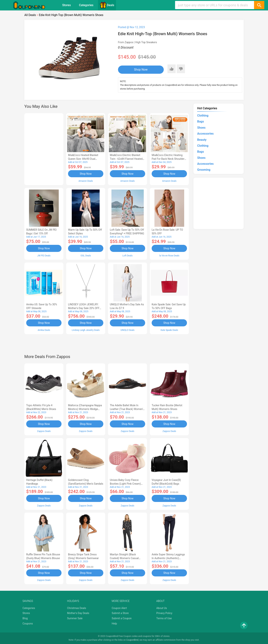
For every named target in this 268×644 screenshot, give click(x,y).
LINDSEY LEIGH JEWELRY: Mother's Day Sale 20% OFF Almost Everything (84, 308)
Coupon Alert (119, 608)
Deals (107, 5)
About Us (162, 608)
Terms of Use (164, 618)
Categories (86, 5)
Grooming (204, 170)
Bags (201, 121)
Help (114, 624)
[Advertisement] (44, 149)
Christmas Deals (77, 608)
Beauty (202, 140)
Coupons (28, 624)
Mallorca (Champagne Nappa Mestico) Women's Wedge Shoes (85, 409)
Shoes (201, 128)
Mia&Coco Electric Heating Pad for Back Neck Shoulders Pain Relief (169, 159)
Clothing (203, 116)
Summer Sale (75, 618)
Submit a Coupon (122, 618)
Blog (25, 618)
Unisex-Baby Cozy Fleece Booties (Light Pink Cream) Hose (125, 484)
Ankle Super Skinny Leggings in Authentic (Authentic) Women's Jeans (168, 558)
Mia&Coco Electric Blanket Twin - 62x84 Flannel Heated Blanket (126, 159)
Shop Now (141, 70)
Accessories (205, 134)
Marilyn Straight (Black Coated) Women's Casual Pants (124, 558)
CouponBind (132, 640)
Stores (67, 5)
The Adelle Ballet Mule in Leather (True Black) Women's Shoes (127, 409)
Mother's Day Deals (78, 613)
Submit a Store (120, 613)
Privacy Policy (164, 613)
